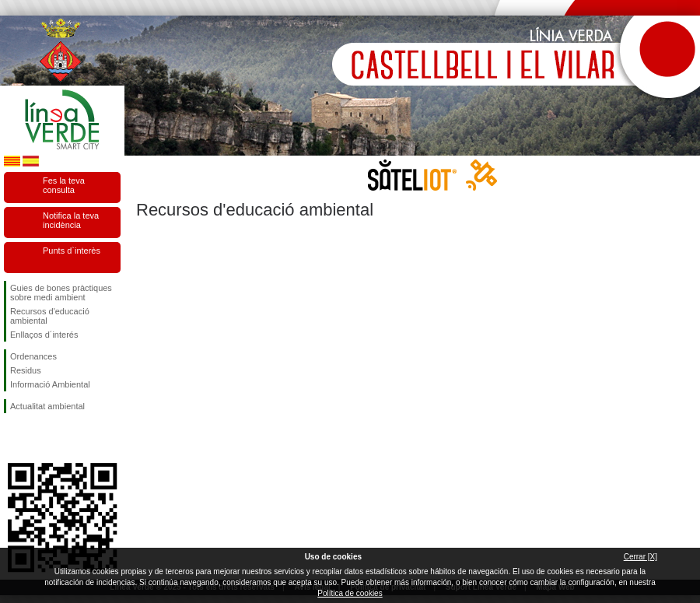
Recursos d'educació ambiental (50, 316)
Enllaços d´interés (44, 335)
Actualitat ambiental (47, 406)
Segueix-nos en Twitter (39, 438)
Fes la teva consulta (64, 185)
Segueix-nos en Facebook (13, 438)
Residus (26, 370)
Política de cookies (350, 593)
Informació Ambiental (50, 384)
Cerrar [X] (640, 557)
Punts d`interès (72, 251)
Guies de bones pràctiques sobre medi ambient (61, 293)
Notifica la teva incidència (71, 220)
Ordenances (33, 356)
